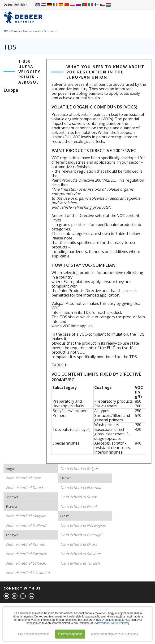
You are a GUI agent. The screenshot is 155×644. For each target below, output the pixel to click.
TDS (6, 31)
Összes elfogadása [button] (70, 634)
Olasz (65, 516)
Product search (32, 31)
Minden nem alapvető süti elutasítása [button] (115, 634)
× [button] (6, 610)
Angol (10, 469)
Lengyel (12, 535)
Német (66, 478)
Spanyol (12, 497)
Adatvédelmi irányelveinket (111, 623)
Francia (11, 507)
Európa (16, 31)
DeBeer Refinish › (15, 5)
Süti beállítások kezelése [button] (34, 634)
